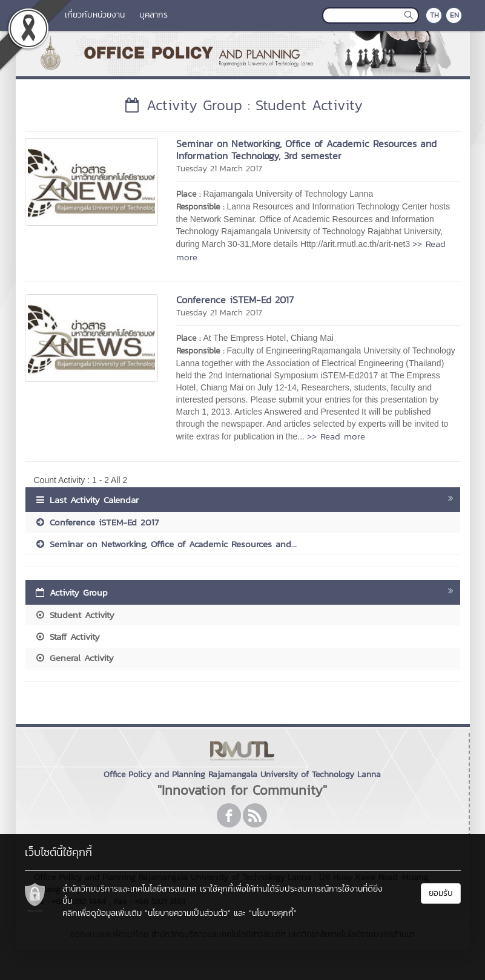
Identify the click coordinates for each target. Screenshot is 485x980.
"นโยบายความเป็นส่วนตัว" (188, 913)
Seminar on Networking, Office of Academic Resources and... (166, 544)
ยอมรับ (441, 893)
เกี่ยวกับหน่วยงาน (95, 15)
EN (454, 15)
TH (434, 15)
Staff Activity (67, 636)
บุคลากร (153, 15)
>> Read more (336, 436)
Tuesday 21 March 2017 (219, 169)
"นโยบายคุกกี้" (273, 913)
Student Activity (74, 615)
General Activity (74, 658)
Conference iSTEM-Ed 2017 (235, 300)
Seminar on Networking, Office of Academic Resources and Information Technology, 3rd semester (306, 150)
